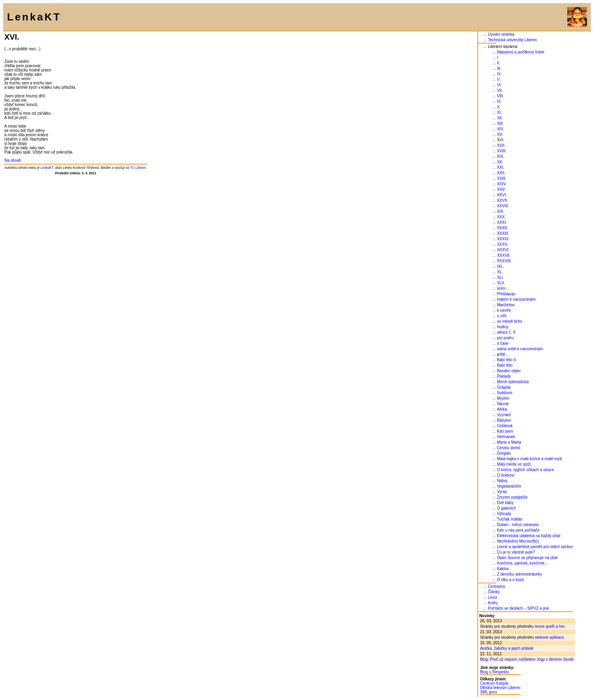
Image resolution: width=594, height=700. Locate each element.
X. (499, 107)
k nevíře (504, 310)
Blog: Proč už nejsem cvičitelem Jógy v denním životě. (527, 659)
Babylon (504, 420)
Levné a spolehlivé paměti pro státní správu (535, 547)
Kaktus (503, 569)
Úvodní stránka (501, 34)
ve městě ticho (510, 321)
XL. (500, 272)
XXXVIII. (504, 261)
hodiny (503, 327)
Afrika (502, 409)
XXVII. (502, 200)
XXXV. (503, 244)
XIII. (500, 123)
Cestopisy (497, 586)
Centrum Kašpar (494, 683)
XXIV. (502, 184)
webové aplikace (549, 637)
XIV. (500, 129)
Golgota (504, 387)
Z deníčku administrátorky (520, 574)
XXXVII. (504, 255)
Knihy (493, 603)
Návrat (503, 404)
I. (498, 58)
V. (499, 80)
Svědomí (505, 393)
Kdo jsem (505, 431)
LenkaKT (47, 168)
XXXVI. (503, 250)
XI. (499, 112)
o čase (503, 343)
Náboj (502, 481)
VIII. (500, 96)
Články (494, 592)
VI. (499, 85)
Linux (493, 597)
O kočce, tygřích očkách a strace (525, 470)
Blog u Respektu (494, 672)
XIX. (501, 156)
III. (499, 69)
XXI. (501, 167)
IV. (499, 74)
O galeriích (506, 508)
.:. (485, 34)
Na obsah (13, 160)
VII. (500, 90)
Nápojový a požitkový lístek (521, 52)
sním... (503, 288)
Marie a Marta (509, 442)
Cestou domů (509, 448)
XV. (500, 134)
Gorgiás (504, 453)
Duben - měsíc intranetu (518, 525)
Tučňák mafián (510, 519)
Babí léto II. (507, 360)
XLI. (500, 277)
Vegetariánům (509, 486)
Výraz (502, 492)
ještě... (503, 354)
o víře (502, 316)
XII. (500, 118)
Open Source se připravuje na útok (527, 558)
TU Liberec (138, 168)
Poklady (504, 376)
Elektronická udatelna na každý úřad (529, 536)
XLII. (501, 283)
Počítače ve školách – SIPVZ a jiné (519, 608)
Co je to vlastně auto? (516, 552)
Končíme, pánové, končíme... (522, 563)
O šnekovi (506, 475)
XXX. (501, 217)
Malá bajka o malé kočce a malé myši (530, 459)
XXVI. (502, 195)
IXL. (500, 266)
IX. (499, 101)
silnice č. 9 (506, 332)
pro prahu (505, 338)
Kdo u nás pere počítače (518, 530)
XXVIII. (503, 206)
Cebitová (505, 426)
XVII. (501, 145)
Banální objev (509, 371)
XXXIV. (503, 239)
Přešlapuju (506, 294)
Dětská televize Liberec (500, 688)
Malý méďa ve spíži (514, 464)
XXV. (501, 189)
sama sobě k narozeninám (520, 349)
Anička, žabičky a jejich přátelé (507, 648)
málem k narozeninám (516, 299)
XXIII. (502, 178)
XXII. (501, 173)
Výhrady (504, 514)
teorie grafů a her (550, 626)
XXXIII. (503, 233)
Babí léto (505, 365)
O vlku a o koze (511, 580)
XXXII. (502, 228)
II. (499, 63)
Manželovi (506, 305)
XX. (500, 162)
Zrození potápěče (512, 497)
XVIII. (502, 151)
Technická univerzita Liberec (513, 40)
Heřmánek (506, 437)
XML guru (489, 692)
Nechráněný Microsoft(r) (518, 541)
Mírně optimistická (513, 382)
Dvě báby (505, 503)
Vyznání (504, 415)
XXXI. (502, 222)
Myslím (503, 398)
